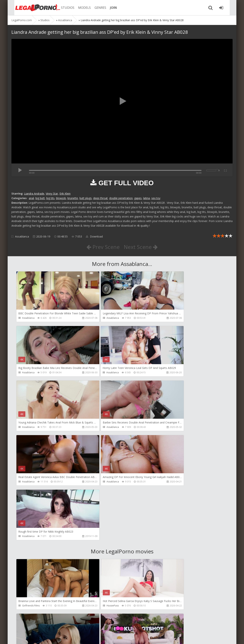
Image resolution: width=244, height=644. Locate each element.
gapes (138, 198)
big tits (50, 198)
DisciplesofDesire (173, 497)
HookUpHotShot (31, 552)
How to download (66, 626)
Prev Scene (103, 247)
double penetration (121, 198)
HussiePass (99, 497)
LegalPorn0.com (39, 637)
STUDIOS (64, 8)
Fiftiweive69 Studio (174, 552)
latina (146, 198)
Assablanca (22, 236)
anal (31, 198)
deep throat (100, 198)
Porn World (28, 607)
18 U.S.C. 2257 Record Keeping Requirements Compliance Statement (133, 637)
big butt (40, 198)
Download (94, 236)
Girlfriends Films (31, 497)
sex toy (156, 198)
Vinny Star (52, 194)
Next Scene (141, 247)
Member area (38, 626)
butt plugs (86, 198)
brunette (73, 198)
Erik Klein (65, 194)
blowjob (61, 198)
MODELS (81, 8)
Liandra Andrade (34, 194)
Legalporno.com (32, 8)
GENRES (97, 8)
